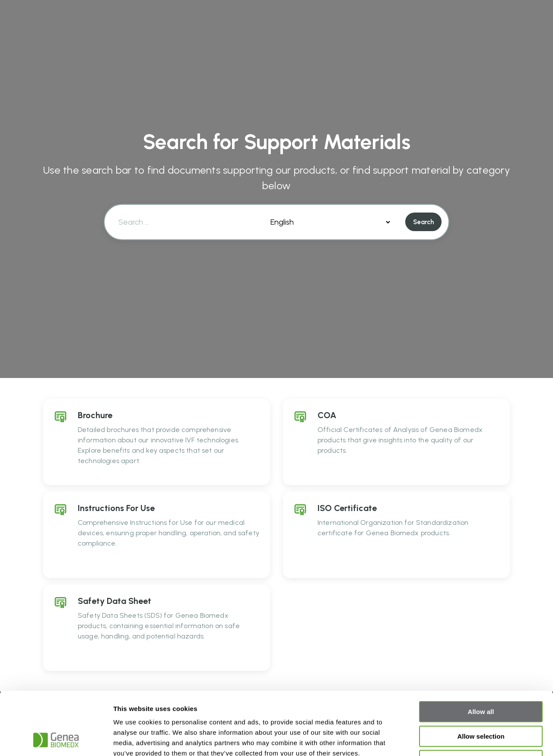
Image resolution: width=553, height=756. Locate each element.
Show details (453, 739)
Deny (481, 701)
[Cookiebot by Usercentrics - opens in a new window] (56, 739)
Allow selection (481, 677)
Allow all (481, 653)
